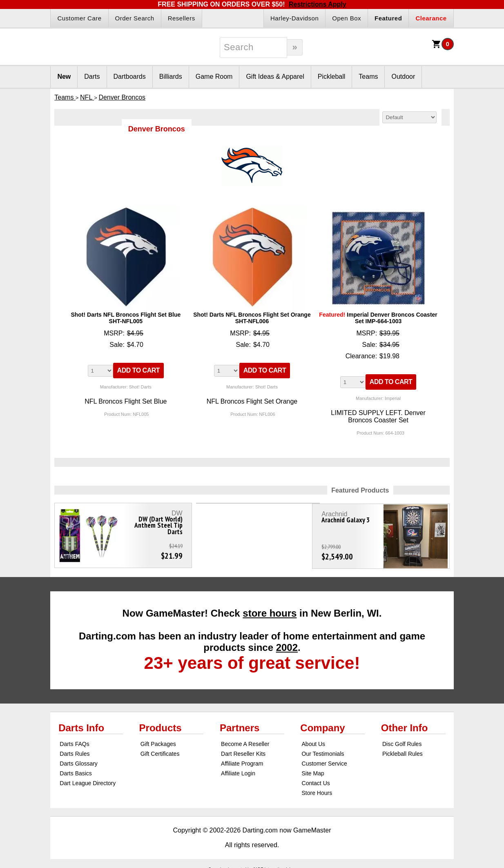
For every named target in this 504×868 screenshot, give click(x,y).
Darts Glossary (79, 760)
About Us (314, 740)
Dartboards (130, 77)
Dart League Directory (88, 779)
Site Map (313, 770)
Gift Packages (158, 740)
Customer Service (324, 760)
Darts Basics (76, 770)
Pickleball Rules (403, 750)
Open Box (347, 18)
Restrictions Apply (318, 4)
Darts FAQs (74, 740)
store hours (270, 609)
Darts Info (81, 724)
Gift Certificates (160, 750)
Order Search (135, 18)
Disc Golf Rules (402, 740)
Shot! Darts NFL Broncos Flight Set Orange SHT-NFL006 (252, 318)
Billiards (171, 77)
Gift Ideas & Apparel (275, 77)
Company (322, 724)
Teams (368, 77)
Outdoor (403, 77)
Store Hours (317, 789)
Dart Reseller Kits (243, 750)
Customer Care (79, 18)
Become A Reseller (245, 740)
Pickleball (332, 77)
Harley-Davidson (294, 18)
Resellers (182, 18)
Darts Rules (75, 750)
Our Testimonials (323, 750)
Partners (240, 724)
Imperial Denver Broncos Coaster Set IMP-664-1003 (378, 318)
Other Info (405, 724)
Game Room (214, 77)
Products (161, 724)
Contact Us (316, 779)
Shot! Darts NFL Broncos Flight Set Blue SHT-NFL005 (126, 318)
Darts (92, 77)
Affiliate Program (242, 760)
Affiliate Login (238, 770)
